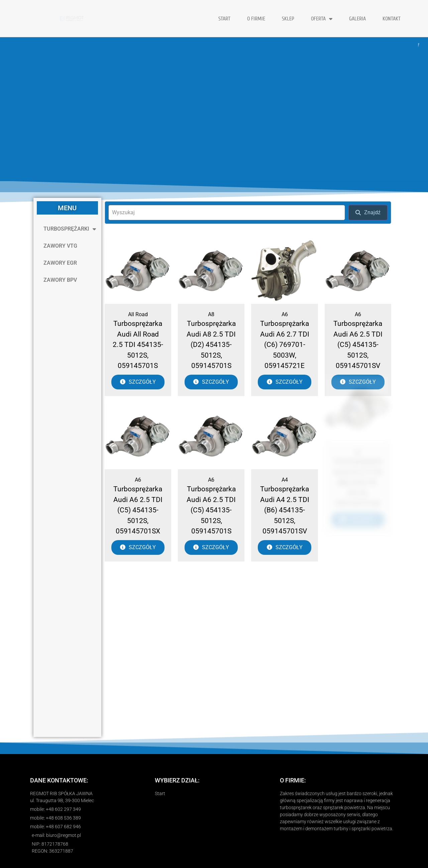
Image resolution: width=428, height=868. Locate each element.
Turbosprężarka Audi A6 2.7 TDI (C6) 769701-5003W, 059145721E (285, 345)
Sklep (288, 19)
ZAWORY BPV (60, 280)
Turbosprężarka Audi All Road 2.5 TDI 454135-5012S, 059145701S (138, 345)
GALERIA (357, 19)
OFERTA (322, 19)
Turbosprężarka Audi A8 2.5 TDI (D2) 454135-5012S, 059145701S (211, 345)
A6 (285, 314)
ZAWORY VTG (60, 246)
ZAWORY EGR (60, 263)
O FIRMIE (256, 19)
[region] (214, 109)
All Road (138, 314)
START (224, 19)
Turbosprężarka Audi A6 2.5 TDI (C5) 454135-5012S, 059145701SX (138, 488)
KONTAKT (392, 19)
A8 (211, 314)
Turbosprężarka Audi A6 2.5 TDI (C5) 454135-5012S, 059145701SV (358, 345)
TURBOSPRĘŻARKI (70, 229)
